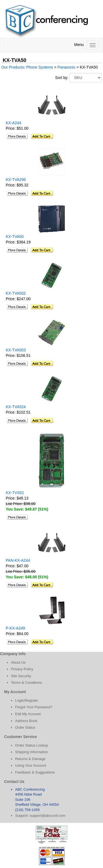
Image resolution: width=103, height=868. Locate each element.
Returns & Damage (30, 759)
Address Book (26, 721)
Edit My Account (28, 714)
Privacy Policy (22, 669)
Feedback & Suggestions (35, 772)
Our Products (13, 67)
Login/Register (27, 700)
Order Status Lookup (32, 745)
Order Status (25, 727)
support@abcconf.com (48, 816)
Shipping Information (31, 752)
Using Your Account (31, 765)
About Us (18, 662)
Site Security (21, 676)
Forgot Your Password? (34, 707)
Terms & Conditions (27, 683)
